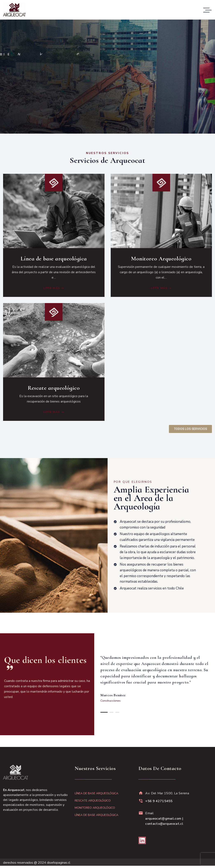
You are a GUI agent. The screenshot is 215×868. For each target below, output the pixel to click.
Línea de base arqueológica (54, 259)
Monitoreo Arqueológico (161, 259)
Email (164, 818)
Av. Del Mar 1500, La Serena (167, 793)
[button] (104, 712)
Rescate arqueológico (54, 387)
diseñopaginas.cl (59, 863)
